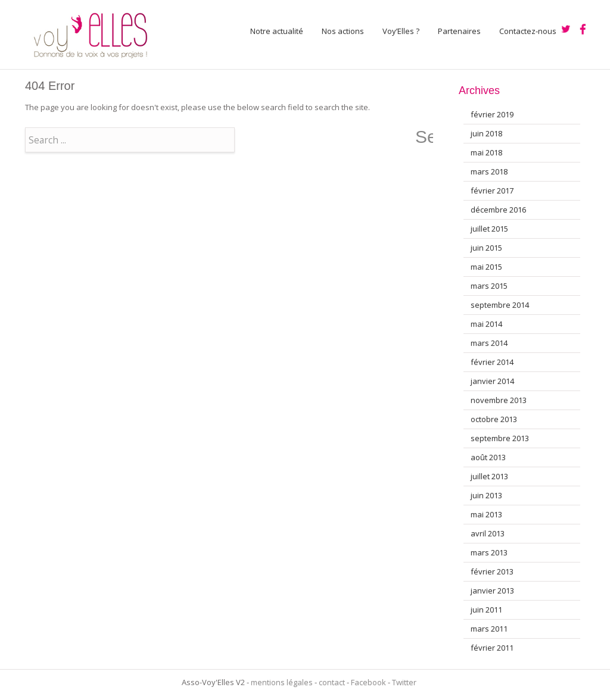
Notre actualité (277, 31)
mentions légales (282, 682)
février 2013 (492, 571)
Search (424, 137)
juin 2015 (486, 248)
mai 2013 (486, 514)
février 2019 (492, 114)
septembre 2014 (500, 305)
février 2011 (492, 648)
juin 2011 (486, 610)
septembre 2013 (500, 438)
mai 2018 (486, 152)
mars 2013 (489, 552)
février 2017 (492, 190)
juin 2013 (486, 495)
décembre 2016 (498, 210)
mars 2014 (489, 343)
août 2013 (488, 457)
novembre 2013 (499, 400)
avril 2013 (488, 533)
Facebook (368, 682)
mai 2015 (486, 267)
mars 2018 (489, 171)
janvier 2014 (492, 381)
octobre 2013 (494, 419)
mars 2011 (489, 629)
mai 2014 (486, 324)
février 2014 (492, 362)
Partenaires (459, 31)
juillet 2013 (489, 476)
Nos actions (343, 31)
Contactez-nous (528, 31)
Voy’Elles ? (401, 31)
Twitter (404, 682)
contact (332, 682)
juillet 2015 (489, 229)
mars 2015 (489, 286)
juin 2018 (486, 133)
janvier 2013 (492, 590)
